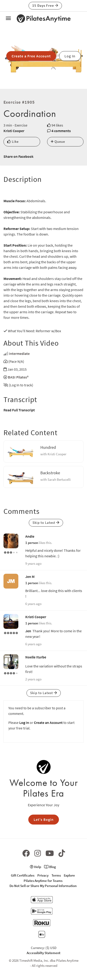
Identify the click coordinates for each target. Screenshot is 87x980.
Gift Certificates (23, 875)
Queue (58, 141)
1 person (32, 543)
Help (35, 867)
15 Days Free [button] (45, 5)
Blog (50, 867)
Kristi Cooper (14, 131)
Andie (30, 536)
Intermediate (19, 354)
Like (13, 141)
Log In (24, 723)
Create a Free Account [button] (31, 56)
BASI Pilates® (18, 377)
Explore (69, 875)
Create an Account (48, 723)
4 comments (61, 131)
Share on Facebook (18, 156)
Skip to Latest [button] (46, 523)
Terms (56, 875)
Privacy (43, 875)
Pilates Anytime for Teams (43, 881)
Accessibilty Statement (43, 953)
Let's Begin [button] (44, 819)
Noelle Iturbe (36, 657)
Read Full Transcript (19, 410)
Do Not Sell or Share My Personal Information (43, 886)
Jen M (30, 577)
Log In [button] (70, 56)
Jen (28, 631)
